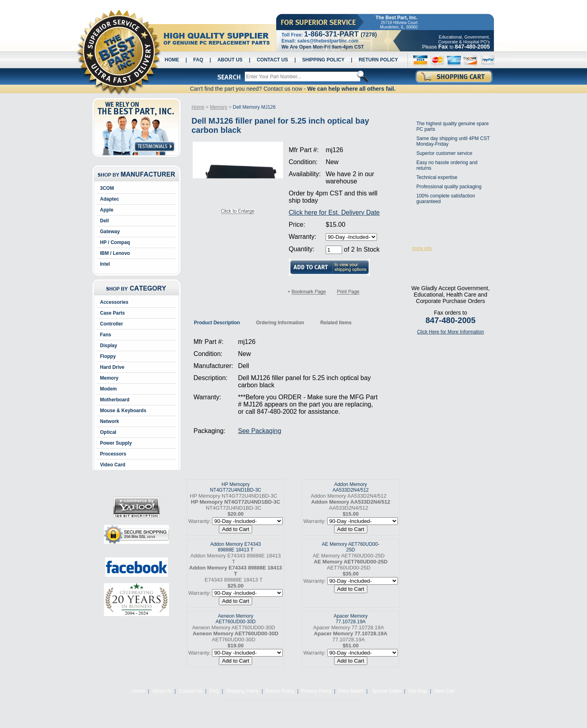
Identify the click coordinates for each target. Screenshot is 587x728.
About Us (230, 60)
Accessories (114, 302)
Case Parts (112, 313)
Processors (113, 454)
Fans (106, 335)
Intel (105, 264)
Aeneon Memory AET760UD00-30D (236, 619)
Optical (108, 432)
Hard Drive (112, 367)
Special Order (386, 691)
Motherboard (115, 400)
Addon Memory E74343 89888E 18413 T (236, 547)
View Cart (444, 691)
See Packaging (260, 431)
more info (422, 248)
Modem (108, 389)
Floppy (108, 356)
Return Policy (378, 60)
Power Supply (116, 443)
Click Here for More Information (451, 332)
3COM (107, 188)
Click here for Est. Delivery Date (334, 213)
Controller (111, 324)
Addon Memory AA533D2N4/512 (351, 487)
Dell (104, 221)
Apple (107, 210)
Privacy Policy (316, 691)
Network (109, 421)
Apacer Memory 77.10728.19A (351, 619)
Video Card (113, 465)
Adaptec (109, 199)
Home (172, 60)
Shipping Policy (323, 60)
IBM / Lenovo (115, 253)
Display (109, 346)
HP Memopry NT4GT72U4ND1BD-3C (236, 487)
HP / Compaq (115, 242)
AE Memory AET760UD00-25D (351, 547)
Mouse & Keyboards (123, 411)
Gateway (110, 232)
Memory (109, 378)
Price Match (351, 691)
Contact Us (272, 60)
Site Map (417, 691)
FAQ (198, 60)
